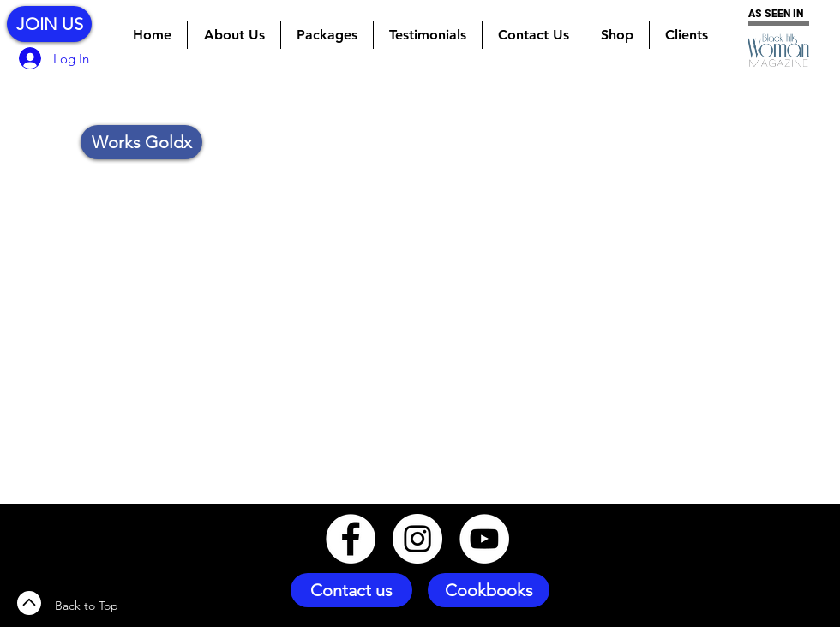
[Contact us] (351, 590)
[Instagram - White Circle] (417, 539)
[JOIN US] (49, 24)
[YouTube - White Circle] (484, 539)
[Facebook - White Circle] (351, 539)
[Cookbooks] (489, 590)
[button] (327, 35)
